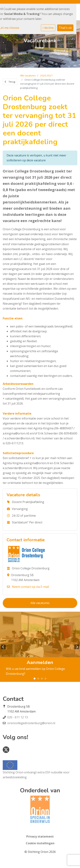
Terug (10, 82)
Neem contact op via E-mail (30, 587)
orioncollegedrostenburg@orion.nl (31, 723)
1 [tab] (35, 679)
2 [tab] (38, 679)
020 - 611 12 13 (18, 717)
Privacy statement (40, 836)
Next (77, 647)
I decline (48, 28)
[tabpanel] (40, 647)
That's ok (65, 28)
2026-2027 (46, 75)
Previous (3, 647)
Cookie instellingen (40, 843)
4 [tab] (45, 679)
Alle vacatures (28, 75)
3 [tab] (42, 679)
